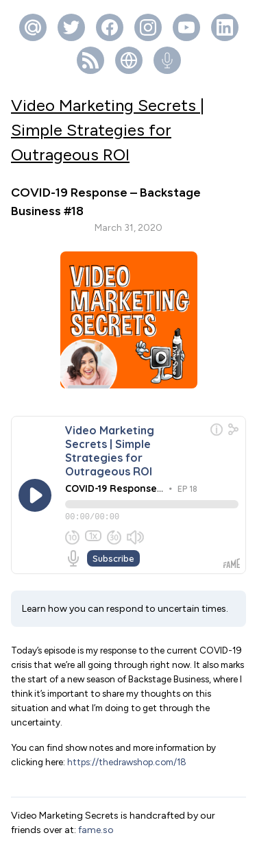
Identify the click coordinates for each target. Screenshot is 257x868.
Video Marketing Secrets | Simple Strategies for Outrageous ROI (108, 130)
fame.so (96, 795)
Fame (150, 851)
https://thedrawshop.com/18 (127, 727)
